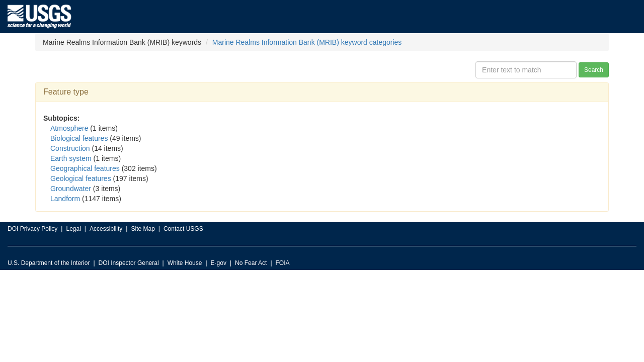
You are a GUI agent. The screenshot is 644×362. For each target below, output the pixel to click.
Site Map (143, 229)
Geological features (81, 178)
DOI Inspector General (129, 263)
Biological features (79, 138)
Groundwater (71, 189)
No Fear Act (251, 263)
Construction (70, 148)
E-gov (219, 263)
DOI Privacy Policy (32, 229)
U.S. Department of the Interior (49, 263)
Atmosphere (69, 128)
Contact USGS (183, 229)
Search (594, 70)
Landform (65, 199)
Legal (73, 229)
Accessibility (106, 229)
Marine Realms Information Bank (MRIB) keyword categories (307, 42)
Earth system (71, 158)
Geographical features (85, 168)
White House (185, 263)
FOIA (283, 263)
